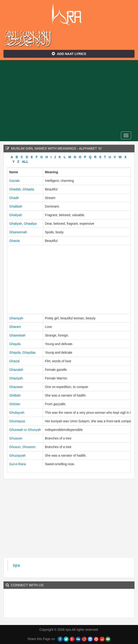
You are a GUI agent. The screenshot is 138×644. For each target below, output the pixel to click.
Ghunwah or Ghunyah (25, 430)
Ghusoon (16, 438)
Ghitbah (15, 395)
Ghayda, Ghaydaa (22, 352)
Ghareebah (17, 335)
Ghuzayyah (17, 455)
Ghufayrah (17, 413)
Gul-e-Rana (18, 464)
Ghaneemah (18, 232)
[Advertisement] (69, 95)
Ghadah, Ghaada (22, 189)
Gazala (14, 181)
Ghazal (14, 361)
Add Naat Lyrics (69, 54)
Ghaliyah (16, 215)
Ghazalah (16, 370)
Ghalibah (16, 206)
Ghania (14, 241)
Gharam (15, 327)
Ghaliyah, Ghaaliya (23, 224)
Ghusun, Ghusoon (22, 447)
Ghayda (15, 344)
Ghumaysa (17, 421)
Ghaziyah (16, 378)
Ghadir (14, 198)
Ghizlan (15, 404)
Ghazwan (16, 387)
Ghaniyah (16, 318)
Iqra (69, 15)
